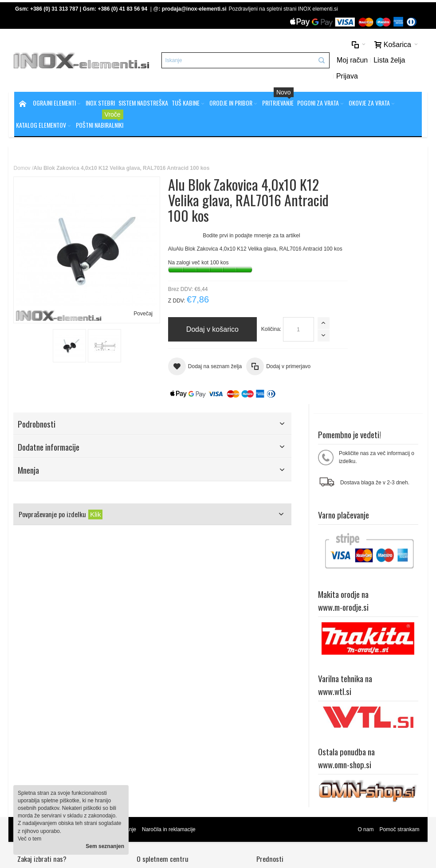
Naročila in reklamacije (169, 666)
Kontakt (140, 734)
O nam (365, 666)
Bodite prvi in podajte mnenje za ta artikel (236, 236)
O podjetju (143, 727)
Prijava (336, 77)
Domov (23, 169)
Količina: (256, 337)
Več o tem (29, 839)
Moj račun (341, 61)
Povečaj (128, 298)
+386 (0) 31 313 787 (55, 9)
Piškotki (140, 719)
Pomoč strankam (399, 666)
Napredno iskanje (116, 666)
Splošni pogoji (148, 711)
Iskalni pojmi (75, 666)
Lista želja (378, 61)
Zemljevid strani (36, 666)
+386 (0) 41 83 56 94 (123, 9)
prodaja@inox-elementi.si (195, 9)
